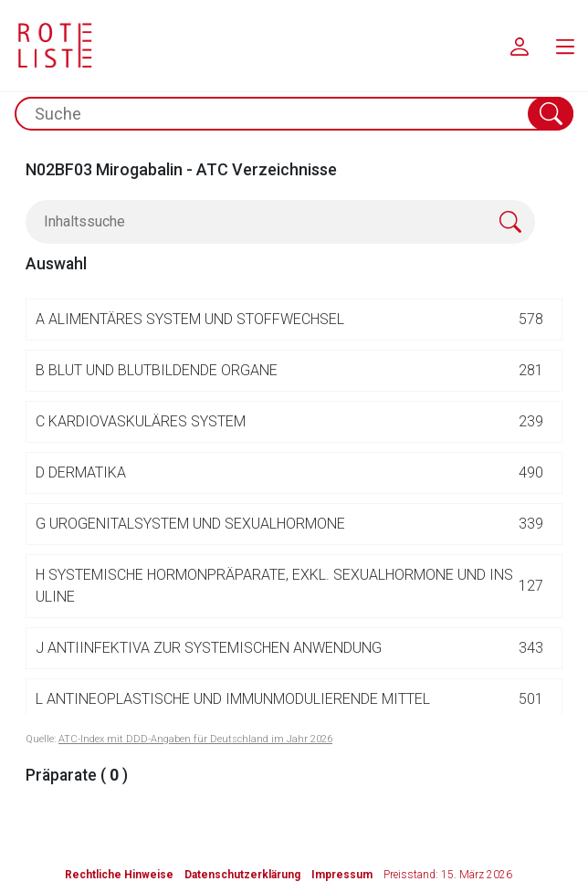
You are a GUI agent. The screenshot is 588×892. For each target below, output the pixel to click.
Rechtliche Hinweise (119, 875)
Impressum (342, 875)
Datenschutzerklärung (242, 875)
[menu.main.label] (565, 46)
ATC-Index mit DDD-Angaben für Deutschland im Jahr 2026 (195, 739)
